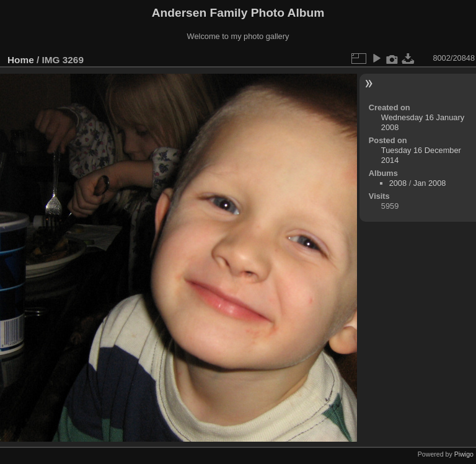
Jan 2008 (430, 183)
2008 (398, 183)
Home (21, 60)
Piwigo (464, 454)
